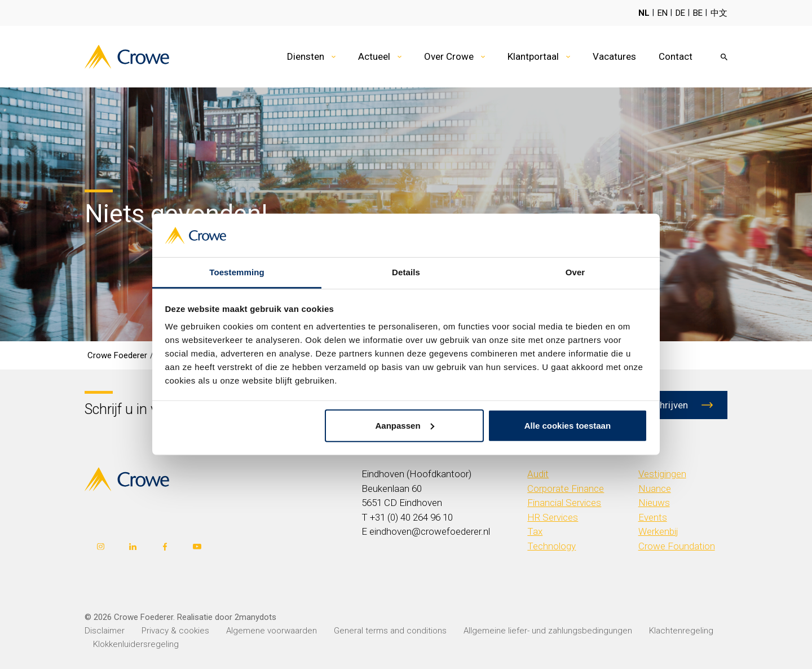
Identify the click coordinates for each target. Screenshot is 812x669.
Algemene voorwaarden (272, 631)
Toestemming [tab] (237, 272)
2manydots (255, 617)
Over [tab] (575, 272)
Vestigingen (662, 474)
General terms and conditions (390, 631)
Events (653, 517)
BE (698, 13)
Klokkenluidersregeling (136, 644)
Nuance (655, 488)
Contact (676, 56)
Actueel (374, 56)
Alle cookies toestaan (568, 426)
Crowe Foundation (677, 546)
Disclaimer (105, 631)
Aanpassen (405, 426)
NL (644, 13)
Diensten (306, 56)
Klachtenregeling (681, 631)
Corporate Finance (566, 488)
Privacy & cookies (175, 631)
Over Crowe (449, 56)
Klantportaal (533, 56)
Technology (551, 546)
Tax (535, 531)
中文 (719, 13)
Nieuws (654, 503)
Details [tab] (406, 272)
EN (663, 13)
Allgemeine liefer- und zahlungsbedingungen (548, 631)
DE (680, 13)
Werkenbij (658, 531)
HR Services (553, 517)
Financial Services (564, 503)
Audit (538, 474)
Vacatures (614, 56)
